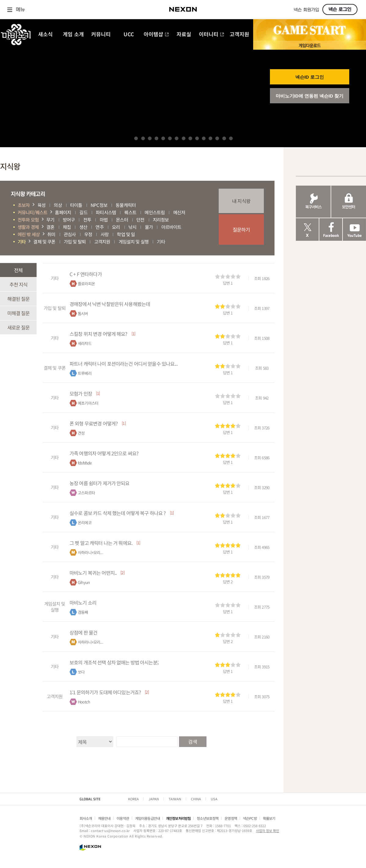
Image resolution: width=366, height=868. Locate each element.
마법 (104, 220)
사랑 (105, 234)
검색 (192, 742)
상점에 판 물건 (83, 632)
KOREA (133, 799)
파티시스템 (106, 212)
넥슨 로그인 (340, 9)
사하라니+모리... (90, 552)
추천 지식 (18, 284)
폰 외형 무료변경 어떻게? (94, 423)
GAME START (310, 30)
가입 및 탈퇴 (75, 242)
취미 (51, 234)
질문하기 (241, 229)
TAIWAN (175, 799)
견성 (81, 433)
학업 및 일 (126, 234)
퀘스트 (130, 212)
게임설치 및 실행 (134, 242)
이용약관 (123, 818)
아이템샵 (156, 35)
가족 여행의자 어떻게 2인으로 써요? (104, 453)
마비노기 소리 (83, 603)
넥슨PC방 (250, 818)
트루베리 (85, 373)
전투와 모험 (28, 220)
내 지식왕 (241, 201)
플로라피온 (86, 284)
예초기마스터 (88, 403)
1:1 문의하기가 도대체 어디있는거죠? (105, 692)
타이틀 (76, 205)
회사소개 (86, 818)
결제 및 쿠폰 (44, 242)
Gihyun (84, 582)
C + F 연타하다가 (86, 274)
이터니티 (212, 35)
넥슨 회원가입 (306, 10)
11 (204, 138)
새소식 (45, 35)
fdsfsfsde (85, 463)
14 (224, 138)
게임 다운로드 (310, 45)
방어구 (69, 220)
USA (214, 799)
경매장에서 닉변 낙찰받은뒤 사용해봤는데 (110, 304)
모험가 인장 (81, 393)
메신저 (179, 212)
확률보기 (269, 818)
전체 (18, 270)
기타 (22, 242)
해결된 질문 (18, 299)
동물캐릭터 (126, 205)
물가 (149, 227)
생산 (83, 227)
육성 (41, 205)
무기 (50, 220)
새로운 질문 (18, 327)
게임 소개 (73, 35)
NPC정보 (99, 205)
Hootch (84, 702)
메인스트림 (155, 212)
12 (210, 138)
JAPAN (154, 799)
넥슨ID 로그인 (310, 77)
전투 (87, 220)
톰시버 (83, 313)
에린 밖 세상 (29, 234)
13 (217, 138)
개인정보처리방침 (178, 818)
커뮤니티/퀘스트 (32, 212)
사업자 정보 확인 (267, 831)
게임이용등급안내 (147, 818)
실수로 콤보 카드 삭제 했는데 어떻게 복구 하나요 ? (118, 513)
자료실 (184, 35)
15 (231, 138)
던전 (140, 220)
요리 (116, 227)
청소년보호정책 (208, 818)
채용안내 (104, 818)
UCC (129, 35)
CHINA (196, 799)
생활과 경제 (28, 227)
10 (197, 138)
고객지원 (239, 35)
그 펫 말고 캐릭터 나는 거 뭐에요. (101, 543)
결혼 (50, 227)
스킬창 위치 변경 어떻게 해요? (99, 334)
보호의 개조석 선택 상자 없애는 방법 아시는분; (114, 662)
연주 (99, 227)
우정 (88, 234)
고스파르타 (86, 493)
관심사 (70, 234)
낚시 (132, 227)
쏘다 (81, 672)
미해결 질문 (18, 313)
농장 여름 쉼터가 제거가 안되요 (100, 483)
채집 (67, 227)
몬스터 (122, 220)
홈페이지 (63, 212)
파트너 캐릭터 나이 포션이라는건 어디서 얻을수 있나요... (124, 364)
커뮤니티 (101, 35)
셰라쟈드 (85, 343)
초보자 (24, 205)
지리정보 (161, 220)
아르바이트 (171, 227)
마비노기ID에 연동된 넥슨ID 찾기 (310, 96)
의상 (58, 205)
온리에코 (85, 523)
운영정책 (231, 818)
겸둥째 (83, 612)
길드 (83, 212)
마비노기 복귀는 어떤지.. (93, 573)
